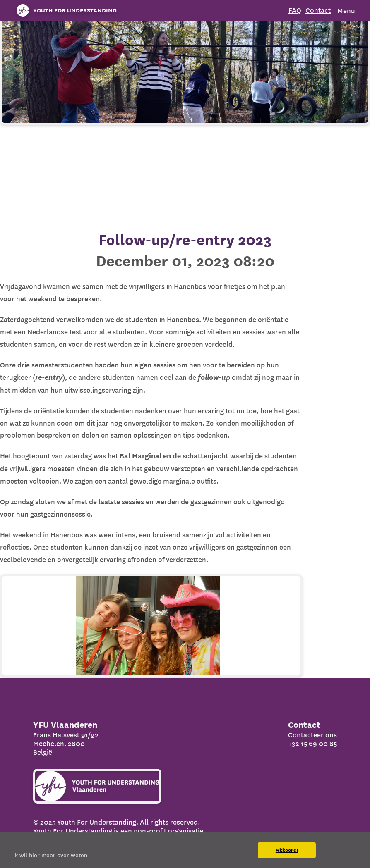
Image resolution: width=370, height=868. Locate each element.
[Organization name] (65, 10)
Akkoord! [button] (287, 850)
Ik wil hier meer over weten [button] (50, 855)
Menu (346, 11)
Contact (318, 10)
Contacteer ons (312, 735)
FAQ (295, 10)
